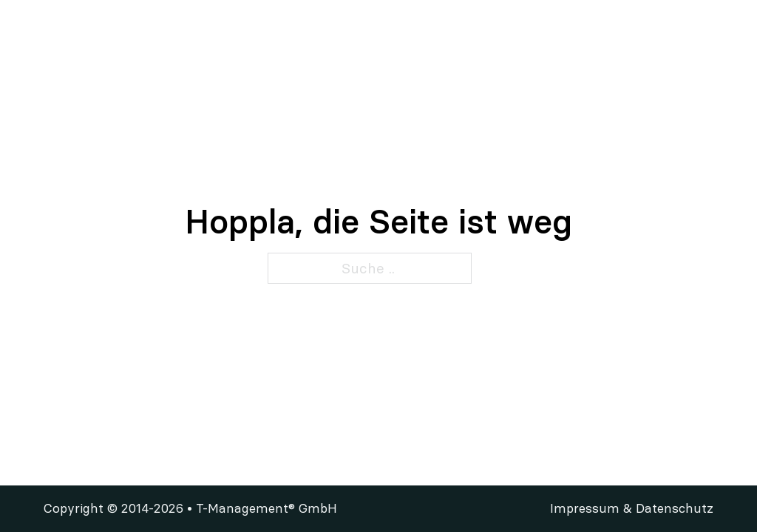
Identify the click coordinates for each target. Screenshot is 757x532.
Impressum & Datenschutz (632, 508)
